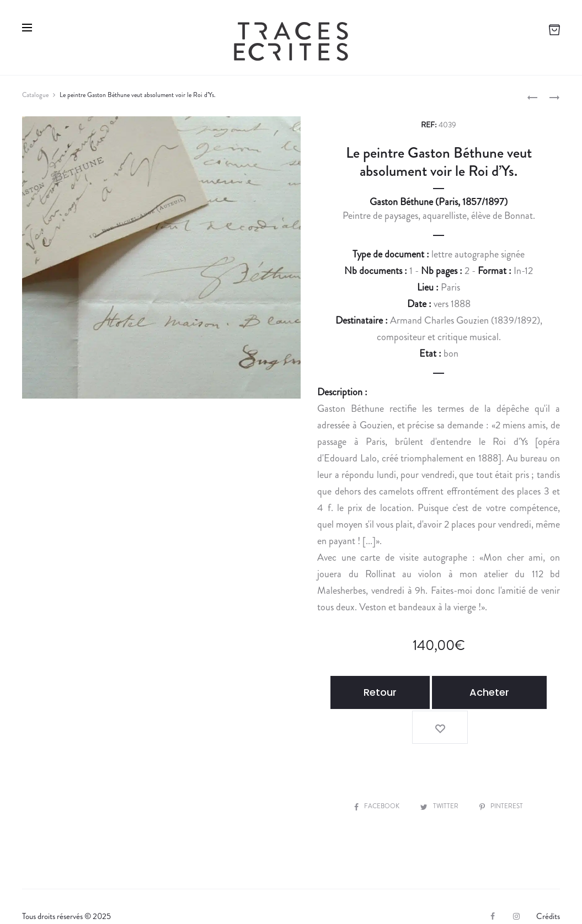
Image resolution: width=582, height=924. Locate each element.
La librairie (48, 898)
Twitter (440, 769)
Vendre (97, 898)
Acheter (470, 692)
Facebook (375, 769)
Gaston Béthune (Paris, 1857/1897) (439, 202)
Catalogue (35, 95)
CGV (191, 898)
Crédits (548, 880)
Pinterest (505, 769)
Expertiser (145, 898)
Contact (233, 898)
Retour (369, 692)
